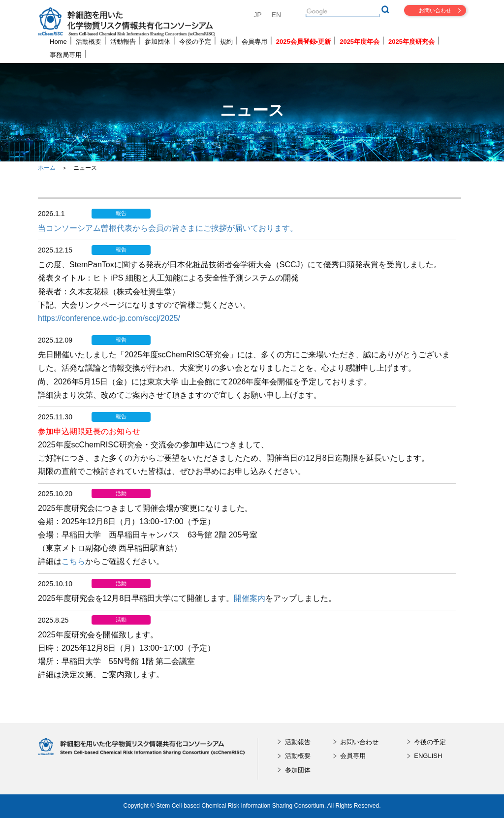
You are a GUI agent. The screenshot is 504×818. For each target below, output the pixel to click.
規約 (226, 42)
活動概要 (89, 42)
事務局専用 (66, 55)
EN (276, 15)
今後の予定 (195, 42)
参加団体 (157, 42)
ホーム (47, 168)
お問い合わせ (435, 10)
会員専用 (254, 42)
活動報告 (123, 42)
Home (58, 42)
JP (257, 15)
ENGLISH (428, 756)
